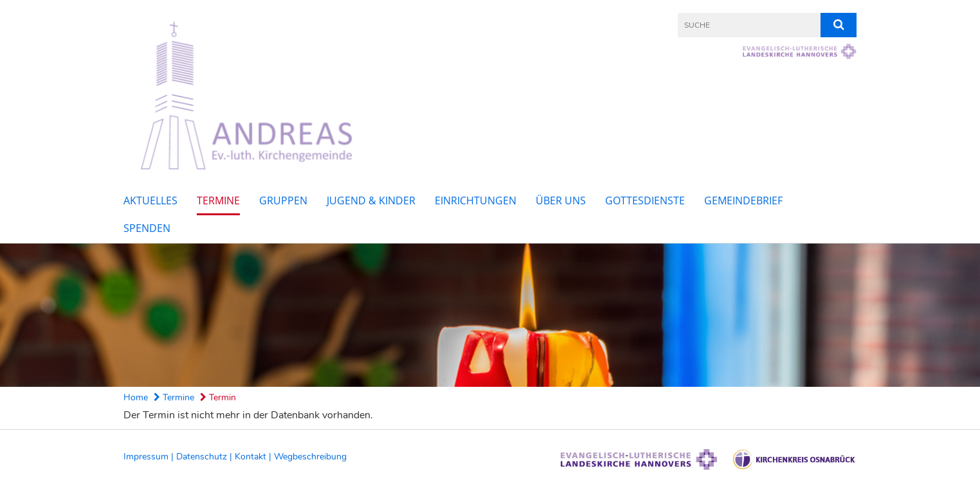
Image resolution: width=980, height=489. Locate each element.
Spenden (147, 228)
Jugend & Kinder (371, 200)
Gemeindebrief (743, 200)
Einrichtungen (476, 200)
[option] (490, 315)
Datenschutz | (205, 457)
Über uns (561, 200)
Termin (218, 397)
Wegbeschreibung (310, 457)
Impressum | (150, 457)
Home (136, 397)
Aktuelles (150, 200)
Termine (218, 200)
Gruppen (283, 200)
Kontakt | (254, 457)
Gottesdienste (645, 200)
